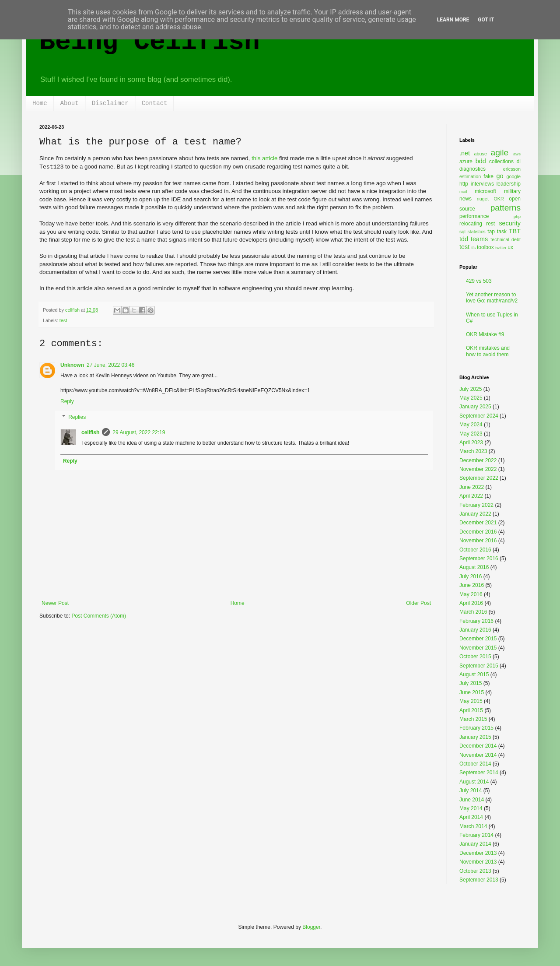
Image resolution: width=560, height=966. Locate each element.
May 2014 (471, 808)
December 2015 (478, 639)
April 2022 (471, 496)
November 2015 (478, 648)
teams (479, 239)
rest (490, 224)
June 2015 (472, 692)
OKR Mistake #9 (485, 334)
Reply (67, 401)
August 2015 (474, 674)
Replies (77, 417)
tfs (473, 248)
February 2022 (476, 505)
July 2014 (471, 790)
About (70, 103)
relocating (471, 224)
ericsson (512, 169)
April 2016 (471, 603)
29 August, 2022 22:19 (139, 432)
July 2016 (471, 576)
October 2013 (475, 871)
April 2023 (471, 443)
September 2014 (479, 773)
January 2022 (475, 514)
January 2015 (475, 737)
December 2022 (478, 460)
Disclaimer (110, 103)
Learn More (453, 20)
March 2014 (473, 826)
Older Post (418, 603)
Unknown (72, 365)
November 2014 (478, 755)
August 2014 (474, 782)
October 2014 (475, 764)
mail (463, 191)
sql (462, 232)
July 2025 (471, 389)
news (465, 199)
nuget (483, 199)
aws (517, 154)
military (512, 191)
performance (474, 216)
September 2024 (479, 416)
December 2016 (478, 532)
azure (466, 162)
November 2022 (478, 469)
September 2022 (479, 478)
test (63, 320)
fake (488, 176)
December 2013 (478, 853)
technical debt (506, 239)
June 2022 (472, 487)
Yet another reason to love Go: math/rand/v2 (492, 298)
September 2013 (479, 880)
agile (500, 153)
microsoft (485, 191)
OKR (499, 199)
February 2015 (476, 728)
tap (491, 232)
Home (40, 103)
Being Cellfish (150, 42)
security (510, 223)
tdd (464, 239)
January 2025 (475, 407)
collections (501, 162)
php (517, 216)
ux (510, 247)
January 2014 (475, 844)
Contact (155, 103)
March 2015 (473, 719)
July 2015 (471, 683)
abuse (481, 154)
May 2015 (471, 701)
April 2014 (471, 817)
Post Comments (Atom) (99, 616)
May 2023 (471, 434)
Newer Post (55, 603)
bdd (481, 161)
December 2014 (478, 746)
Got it (486, 20)
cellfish (90, 432)
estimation (470, 176)
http (464, 184)
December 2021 (478, 523)
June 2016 (472, 585)
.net (465, 153)
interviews (482, 184)
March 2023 (473, 451)
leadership (509, 184)
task (502, 232)
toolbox (485, 247)
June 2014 (472, 800)
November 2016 (478, 541)
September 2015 (479, 666)
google (514, 176)
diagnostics (472, 169)
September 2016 (479, 559)
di (519, 162)
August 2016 (474, 567)
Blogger (311, 927)
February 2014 (476, 835)
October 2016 (475, 550)
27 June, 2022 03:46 (110, 365)
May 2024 (471, 425)
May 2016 (471, 594)
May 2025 (471, 398)
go (500, 176)
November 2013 (478, 862)
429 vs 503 (479, 281)
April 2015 (471, 710)
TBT (515, 231)
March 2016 (473, 612)
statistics (476, 232)
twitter (501, 248)
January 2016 (475, 630)
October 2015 (475, 657)
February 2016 (476, 621)
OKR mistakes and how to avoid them (488, 351)
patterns (506, 208)
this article (264, 158)
